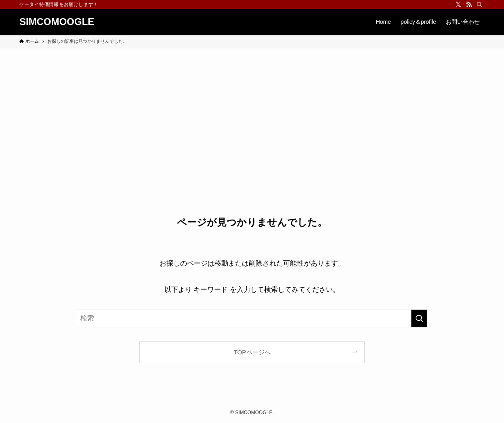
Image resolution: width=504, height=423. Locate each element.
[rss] (469, 4)
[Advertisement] (252, 109)
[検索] (479, 4)
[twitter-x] (458, 4)
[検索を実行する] (419, 318)
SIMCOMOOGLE (57, 22)
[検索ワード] (252, 318)
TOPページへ (252, 352)
